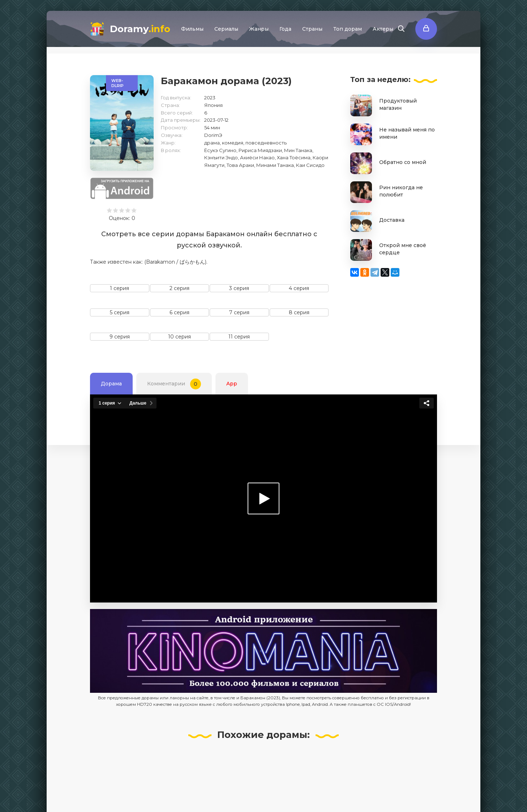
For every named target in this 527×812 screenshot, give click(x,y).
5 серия (120, 312)
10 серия (179, 337)
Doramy (140, 29)
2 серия (179, 288)
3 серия (239, 288)
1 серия (119, 288)
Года (285, 29)
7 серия (239, 312)
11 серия (239, 337)
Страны (312, 29)
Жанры (259, 29)
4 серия (299, 288)
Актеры (383, 29)
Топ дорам (348, 29)
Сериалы (226, 29)
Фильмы (192, 29)
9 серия (120, 337)
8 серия (299, 312)
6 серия (179, 312)
